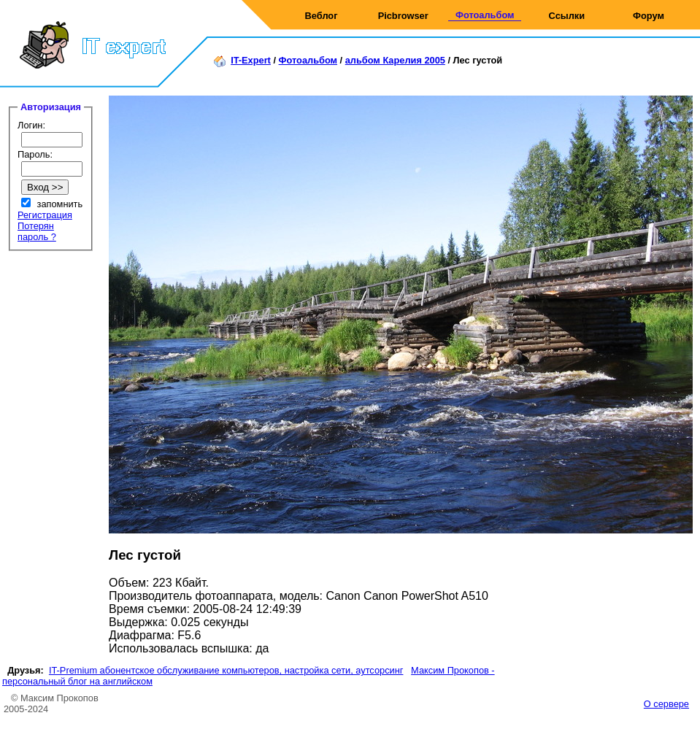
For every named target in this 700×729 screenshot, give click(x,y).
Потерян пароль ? (37, 231)
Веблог (322, 16)
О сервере (666, 704)
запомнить (60, 204)
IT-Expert (251, 60)
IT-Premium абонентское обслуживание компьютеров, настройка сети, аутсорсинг (226, 670)
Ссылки (567, 16)
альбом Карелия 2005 (395, 60)
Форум (649, 16)
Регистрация (45, 215)
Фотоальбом (485, 15)
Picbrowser (403, 16)
